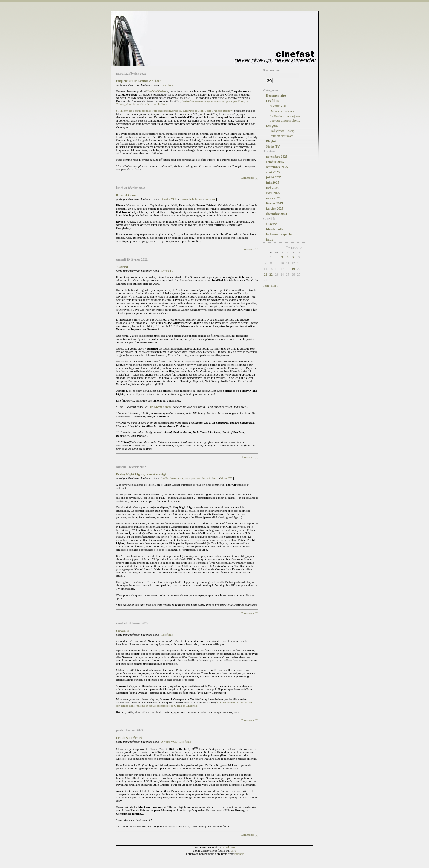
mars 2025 (273, 198)
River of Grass (126, 195)
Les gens (272, 126)
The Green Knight (160, 407)
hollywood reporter (280, 234)
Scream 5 (123, 631)
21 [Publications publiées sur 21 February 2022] (266, 275)
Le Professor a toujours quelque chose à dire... (190, 478)
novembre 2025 (277, 157)
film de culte (275, 229)
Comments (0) (249, 178)
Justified (122, 267)
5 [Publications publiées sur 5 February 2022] (293, 257)
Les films (167, 85)
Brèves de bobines (191, 199)
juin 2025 (273, 183)
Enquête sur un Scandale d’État (138, 81)
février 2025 (274, 203)
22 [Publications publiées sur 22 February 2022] (271, 275)
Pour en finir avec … (284, 136)
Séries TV (167, 271)
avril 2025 (273, 193)
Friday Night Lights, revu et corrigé (141, 474)
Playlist (271, 141)
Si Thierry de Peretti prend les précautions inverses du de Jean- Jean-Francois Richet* (174, 111)
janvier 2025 (275, 209)
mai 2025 (272, 188)
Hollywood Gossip (282, 131)
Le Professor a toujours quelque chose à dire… (285, 118)
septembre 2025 (277, 167)
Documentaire (276, 96)
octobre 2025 (275, 162)
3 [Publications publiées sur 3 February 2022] (282, 257)
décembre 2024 (277, 214)
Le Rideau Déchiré (129, 738)
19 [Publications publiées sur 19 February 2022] (293, 269)
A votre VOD (169, 199)
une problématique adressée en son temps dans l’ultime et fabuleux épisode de (185, 704)
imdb (270, 240)
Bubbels (239, 854)
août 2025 (273, 172)
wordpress (229, 847)
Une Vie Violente (157, 91)
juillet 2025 (274, 177)
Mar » (275, 286)
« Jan (266, 286)
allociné (271, 224)
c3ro (234, 850)
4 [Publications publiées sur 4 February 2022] (288, 257)
